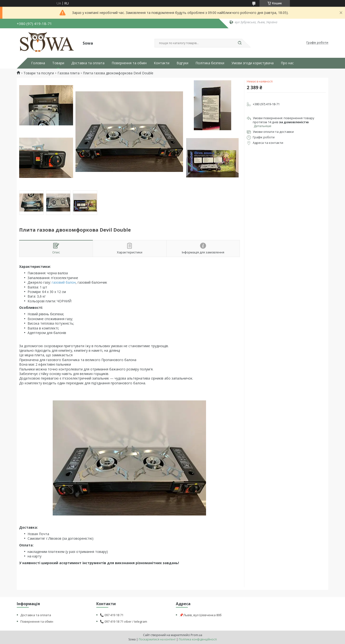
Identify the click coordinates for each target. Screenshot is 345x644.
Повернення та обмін (129, 63)
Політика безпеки (210, 63)
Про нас (287, 63)
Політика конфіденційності (198, 639)
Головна (38, 63)
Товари (58, 63)
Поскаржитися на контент (157, 639)
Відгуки (182, 63)
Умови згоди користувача (253, 63)
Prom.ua (196, 635)
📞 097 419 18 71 (112, 615)
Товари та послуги (39, 73)
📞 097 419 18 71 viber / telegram (124, 621)
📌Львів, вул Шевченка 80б (201, 615)
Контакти (162, 63)
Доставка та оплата (88, 63)
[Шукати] (240, 43)
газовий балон (64, 282)
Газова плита (69, 73)
